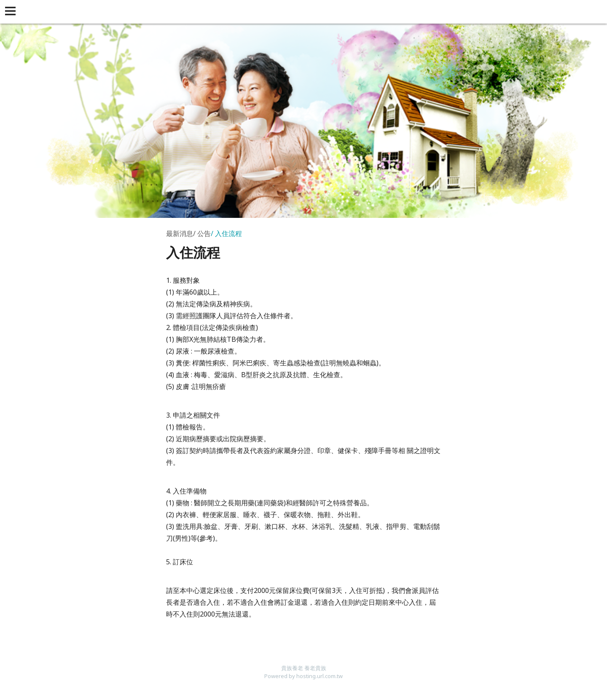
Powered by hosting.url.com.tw (303, 676)
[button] (12, 12)
